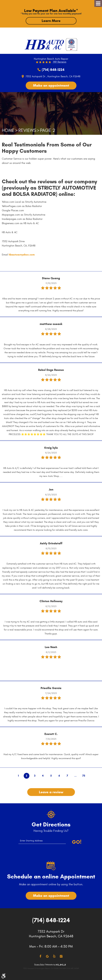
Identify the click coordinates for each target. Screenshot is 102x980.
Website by (56, 965)
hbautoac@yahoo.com (22, 255)
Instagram (61, 956)
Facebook (40, 956)
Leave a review (51, 792)
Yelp (54, 956)
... (75, 776)
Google (47, 956)
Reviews (27, 130)
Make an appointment (51, 85)
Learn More (51, 21)
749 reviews (60, 62)
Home (8, 130)
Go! (77, 842)
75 (84, 776)
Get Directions (51, 825)
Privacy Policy (39, 964)
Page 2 (48, 130)
